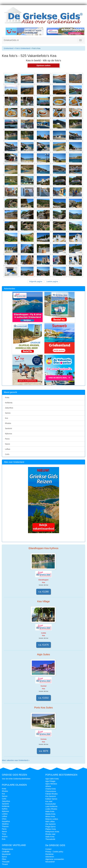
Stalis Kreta (50, 837)
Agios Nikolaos (51, 784)
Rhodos (8, 423)
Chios (4, 819)
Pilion (4, 859)
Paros (7, 439)
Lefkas (7, 449)
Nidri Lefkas (50, 822)
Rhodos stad (50, 834)
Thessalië (6, 862)
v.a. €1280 (44, 592)
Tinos (4, 834)
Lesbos (5, 814)
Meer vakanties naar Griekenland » (16, 760)
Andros (5, 837)
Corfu (7, 454)
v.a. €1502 (44, 698)
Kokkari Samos (51, 799)
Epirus (4, 857)
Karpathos (6, 821)
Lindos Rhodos (51, 809)
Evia (4, 839)
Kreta (7, 397)
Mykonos (8, 434)
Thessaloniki (50, 839)
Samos (7, 413)
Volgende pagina (36, 281)
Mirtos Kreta (50, 816)
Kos (6, 418)
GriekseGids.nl (11, 40)
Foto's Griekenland (22, 48)
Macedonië (6, 854)
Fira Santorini (51, 796)
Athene (48, 786)
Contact (48, 849)
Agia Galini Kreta (52, 779)
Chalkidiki (6, 852)
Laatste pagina (52, 281)
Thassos (5, 826)
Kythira (5, 809)
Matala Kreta (50, 814)
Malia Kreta (50, 811)
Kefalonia (8, 403)
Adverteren (50, 857)
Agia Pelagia (50, 781)
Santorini (8, 428)
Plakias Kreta (51, 829)
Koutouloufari (51, 804)
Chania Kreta (51, 789)
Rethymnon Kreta (52, 832)
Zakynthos (9, 408)
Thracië (5, 864)
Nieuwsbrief (50, 862)
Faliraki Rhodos (51, 794)
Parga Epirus (50, 827)
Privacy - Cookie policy (54, 852)
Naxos (7, 444)
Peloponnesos (7, 849)
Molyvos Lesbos (52, 819)
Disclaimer (49, 854)
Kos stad (49, 801)
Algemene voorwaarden (55, 859)
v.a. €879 (44, 751)
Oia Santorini (50, 824)
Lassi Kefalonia (51, 806)
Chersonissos (51, 791)
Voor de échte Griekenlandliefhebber (16, 779)
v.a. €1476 (44, 645)
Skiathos (5, 824)
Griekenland (9, 48)
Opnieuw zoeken (43, 65)
